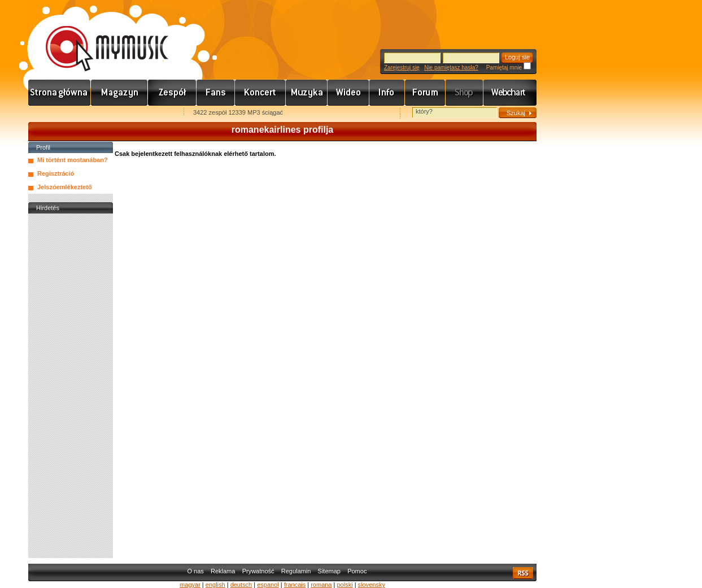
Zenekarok (172, 93)
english (215, 585)
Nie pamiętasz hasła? (451, 67)
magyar (190, 585)
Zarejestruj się (402, 67)
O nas (195, 571)
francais (295, 585)
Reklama (223, 571)
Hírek (119, 93)
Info (387, 93)
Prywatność (258, 571)
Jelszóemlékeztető (65, 187)
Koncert (260, 93)
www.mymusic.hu (97, 37)
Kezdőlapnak (99, 113)
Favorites (51, 113)
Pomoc (357, 571)
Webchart (510, 93)
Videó (348, 93)
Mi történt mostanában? (73, 160)
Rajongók (216, 93)
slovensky (372, 585)
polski (345, 585)
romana (321, 585)
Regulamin (296, 571)
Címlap (60, 93)
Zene (307, 93)
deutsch (241, 585)
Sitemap (329, 571)
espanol (268, 585)
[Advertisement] (71, 386)
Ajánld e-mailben (147, 113)
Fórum (425, 93)
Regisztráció (56, 173)
